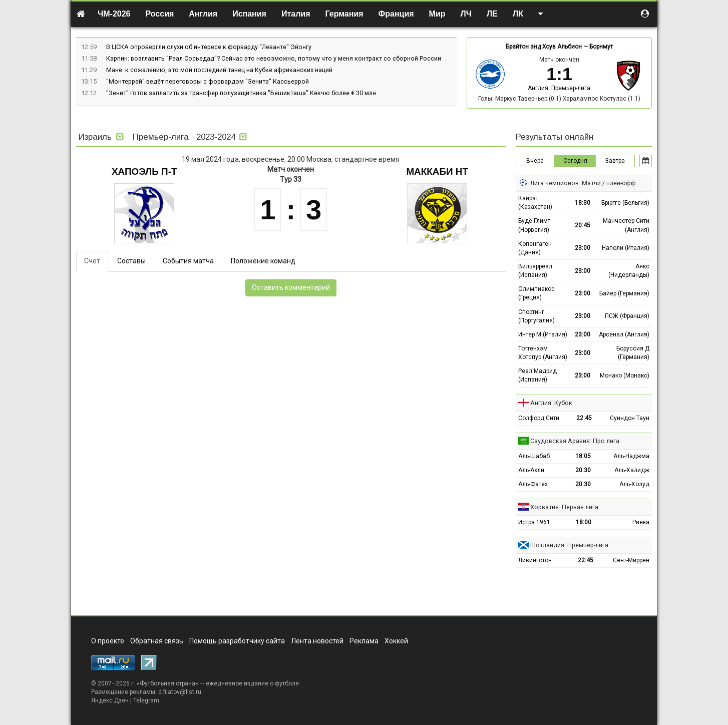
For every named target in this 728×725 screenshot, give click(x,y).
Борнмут (601, 47)
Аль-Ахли (531, 470)
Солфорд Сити (539, 418)
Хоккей (396, 641)
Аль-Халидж (632, 470)
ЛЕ (492, 14)
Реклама (364, 641)
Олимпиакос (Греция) (536, 293)
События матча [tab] (188, 261)
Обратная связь (157, 641)
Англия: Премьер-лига (559, 88)
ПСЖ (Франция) (627, 316)
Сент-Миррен (631, 560)
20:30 (583, 470)
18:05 (583, 456)
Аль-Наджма (631, 456)
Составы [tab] (131, 261)
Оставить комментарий (291, 287)
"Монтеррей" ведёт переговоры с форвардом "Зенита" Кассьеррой (208, 81)
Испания (249, 14)
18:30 (583, 203)
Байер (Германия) (624, 293)
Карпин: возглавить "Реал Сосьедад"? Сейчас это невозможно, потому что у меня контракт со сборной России (274, 58)
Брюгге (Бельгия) (625, 203)
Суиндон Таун (630, 418)
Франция (396, 14)
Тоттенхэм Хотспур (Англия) (543, 353)
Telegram (146, 700)
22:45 (584, 418)
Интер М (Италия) (543, 334)
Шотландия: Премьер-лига (569, 545)
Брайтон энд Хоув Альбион (544, 47)
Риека (641, 522)
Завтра (615, 161)
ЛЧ (466, 14)
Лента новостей (317, 641)
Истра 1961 (534, 522)
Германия (344, 14)
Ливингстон (535, 560)
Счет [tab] (92, 261)
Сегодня (575, 161)
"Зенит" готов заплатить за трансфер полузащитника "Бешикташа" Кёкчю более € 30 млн (241, 93)
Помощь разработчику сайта (237, 641)
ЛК (518, 14)
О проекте (108, 641)
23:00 (583, 248)
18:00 (584, 522)
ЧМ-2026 (114, 14)
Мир (437, 14)
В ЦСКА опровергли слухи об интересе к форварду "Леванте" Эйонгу (209, 47)
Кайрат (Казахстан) (535, 203)
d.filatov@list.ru (180, 692)
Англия (203, 14)
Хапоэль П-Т (144, 171)
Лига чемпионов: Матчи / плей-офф (583, 183)
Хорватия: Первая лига (564, 507)
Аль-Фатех (533, 484)
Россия (160, 14)
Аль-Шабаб (534, 456)
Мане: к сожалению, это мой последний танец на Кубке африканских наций (219, 70)
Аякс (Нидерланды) (629, 271)
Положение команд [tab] (263, 261)
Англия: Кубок (551, 403)
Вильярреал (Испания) (535, 271)
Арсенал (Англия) (624, 334)
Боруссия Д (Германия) (633, 353)
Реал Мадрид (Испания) (537, 375)
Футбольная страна (167, 683)
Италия (296, 14)
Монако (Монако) (625, 376)
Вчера (535, 161)
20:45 (583, 225)
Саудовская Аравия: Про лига (575, 441)
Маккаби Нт (437, 171)
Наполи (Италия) (626, 248)
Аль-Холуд (634, 484)
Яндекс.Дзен (110, 700)
